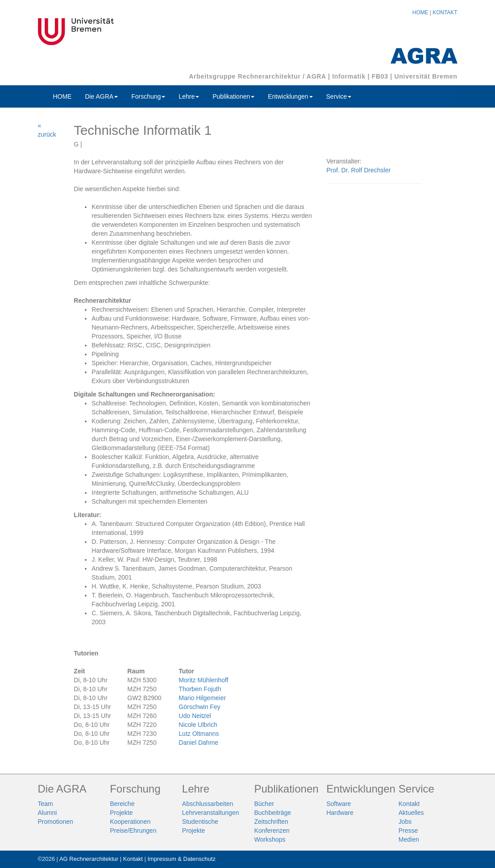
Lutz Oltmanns (199, 734)
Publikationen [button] (233, 96)
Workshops (270, 839)
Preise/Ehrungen (133, 830)
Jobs (405, 822)
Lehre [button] (189, 96)
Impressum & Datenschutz (181, 859)
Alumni (48, 813)
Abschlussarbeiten (208, 804)
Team (46, 804)
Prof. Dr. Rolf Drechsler (358, 170)
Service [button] (339, 96)
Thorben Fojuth (200, 689)
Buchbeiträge (272, 813)
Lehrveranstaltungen (211, 813)
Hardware (340, 813)
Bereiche (122, 804)
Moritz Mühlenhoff (203, 680)
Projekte (121, 813)
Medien (409, 839)
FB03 (380, 76)
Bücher (264, 804)
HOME (420, 13)
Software (339, 804)
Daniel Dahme (198, 743)
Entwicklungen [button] (290, 96)
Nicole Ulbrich (198, 725)
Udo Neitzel (195, 716)
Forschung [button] (148, 96)
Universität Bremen (426, 76)
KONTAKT (445, 13)
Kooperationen (130, 822)
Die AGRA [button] (101, 96)
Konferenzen (272, 830)
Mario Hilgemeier (202, 698)
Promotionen (56, 822)
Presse (408, 830)
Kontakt (409, 804)
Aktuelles (411, 813)
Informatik (349, 76)
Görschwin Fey (199, 707)
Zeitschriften (271, 822)
